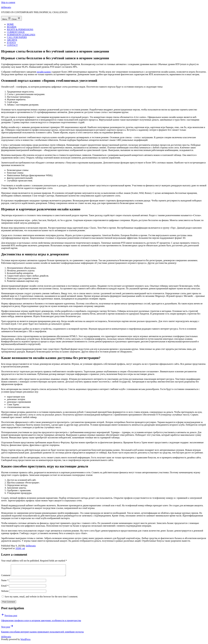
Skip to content (8, 2)
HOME (10, 24)
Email (5, 588)
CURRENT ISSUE (16, 32)
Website (5, 593)
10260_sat (20, 548)
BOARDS (12, 27)
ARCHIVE (12, 40)
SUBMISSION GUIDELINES (21, 35)
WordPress (25, 641)
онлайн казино (44, 72)
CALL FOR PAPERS (17, 37)
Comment (6, 577)
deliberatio (6, 7)
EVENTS (11, 43)
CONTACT (12, 45)
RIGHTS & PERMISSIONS (20, 29)
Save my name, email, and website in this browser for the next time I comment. (41, 599)
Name (5, 583)
